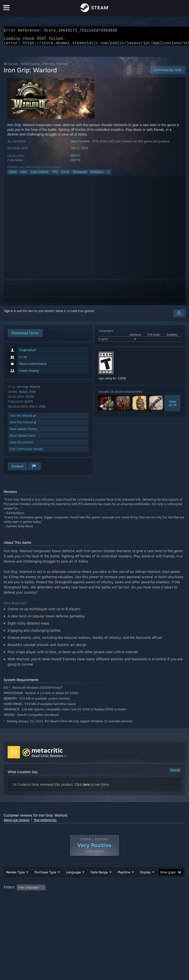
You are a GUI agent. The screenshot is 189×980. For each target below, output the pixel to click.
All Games (11, 67)
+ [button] (108, 175)
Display (145, 882)
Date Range (99, 882)
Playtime (124, 882)
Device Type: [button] (81, 904)
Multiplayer (97, 175)
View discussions (21, 445)
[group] (94, 901)
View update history (23, 432)
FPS (55, 175)
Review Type (15, 882)
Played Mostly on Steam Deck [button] (152, 897)
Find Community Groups (26, 452)
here (86, 787)
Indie (24, 175)
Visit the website (23, 419)
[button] (20, 897)
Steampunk (80, 175)
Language (73, 882)
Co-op (65, 175)
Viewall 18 (173, 406)
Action (13, 175)
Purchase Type (45, 882)
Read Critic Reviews (47, 759)
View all (175, 773)
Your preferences (45, 823)
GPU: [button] (59, 904)
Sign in (8, 314)
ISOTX (76, 159)
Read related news (23, 439)
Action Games (31, 67)
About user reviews (17, 823)
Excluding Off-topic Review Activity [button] (78, 897)
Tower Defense (39, 175)
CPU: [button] (42, 904)
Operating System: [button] (17, 904)
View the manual (23, 425)
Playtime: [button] (116, 897)
